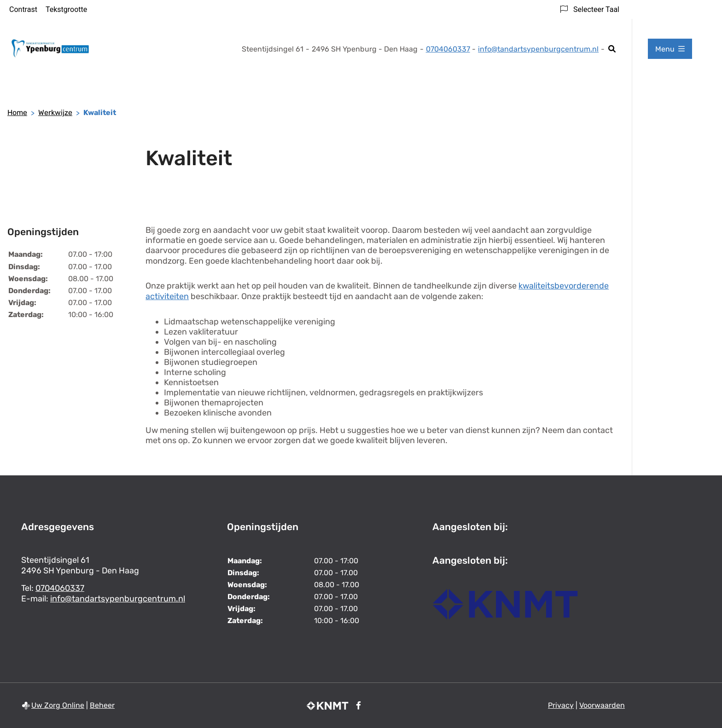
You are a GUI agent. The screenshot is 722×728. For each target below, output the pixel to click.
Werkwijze (55, 113)
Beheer (102, 705)
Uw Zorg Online (58, 705)
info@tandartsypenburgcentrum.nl (538, 49)
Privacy (561, 705)
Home (17, 113)
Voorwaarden (602, 705)
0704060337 (60, 588)
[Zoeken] (612, 49)
